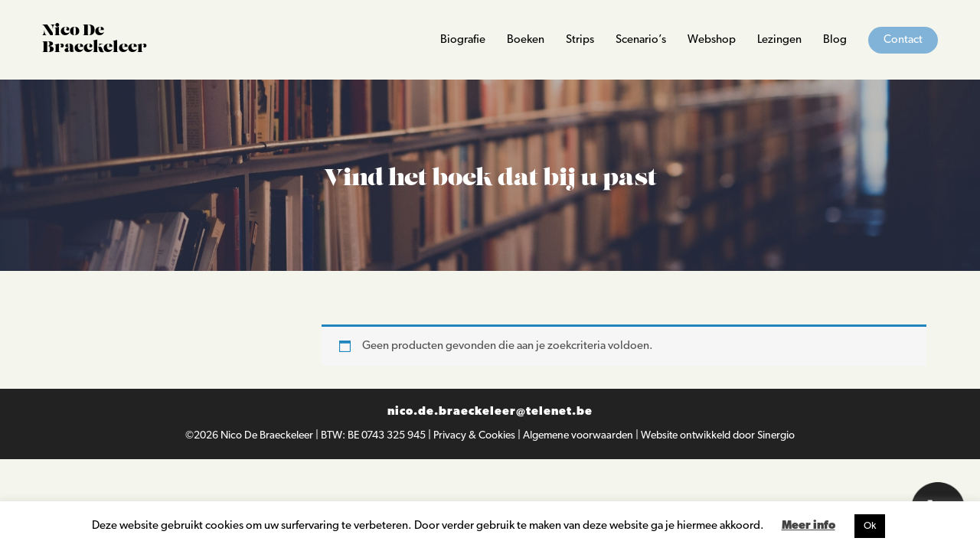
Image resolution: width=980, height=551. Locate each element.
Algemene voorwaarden (579, 436)
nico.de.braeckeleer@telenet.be (490, 412)
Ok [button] (870, 526)
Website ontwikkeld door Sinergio (718, 436)
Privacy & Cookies (475, 436)
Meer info (808, 526)
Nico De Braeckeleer (268, 436)
